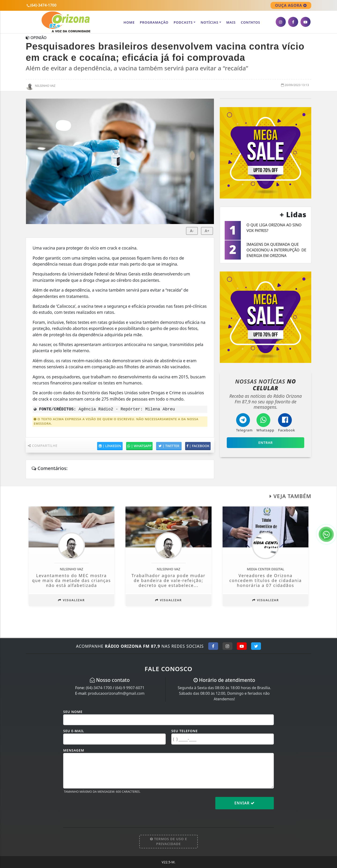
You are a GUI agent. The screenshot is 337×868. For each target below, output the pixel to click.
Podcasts (183, 22)
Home (129, 22)
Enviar (245, 803)
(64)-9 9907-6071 (130, 688)
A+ (207, 231)
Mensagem (74, 750)
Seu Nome (73, 712)
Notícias (209, 22)
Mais (231, 22)
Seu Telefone (185, 731)
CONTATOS (251, 22)
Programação (154, 22)
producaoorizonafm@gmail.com (116, 693)
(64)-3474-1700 (99, 688)
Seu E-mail (74, 731)
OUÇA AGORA (291, 5)
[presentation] (99, 807)
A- (192, 231)
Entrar (266, 443)
